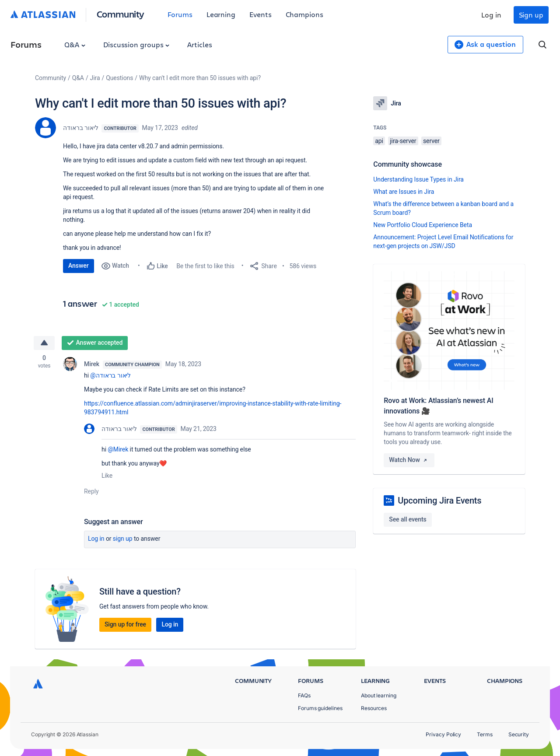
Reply (91, 491)
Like (107, 476)
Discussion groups (136, 44)
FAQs (304, 695)
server (431, 141)
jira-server (403, 141)
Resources (374, 708)
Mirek (92, 364)
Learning (221, 14)
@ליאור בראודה (110, 375)
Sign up (531, 15)
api (379, 141)
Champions (304, 14)
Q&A (75, 44)
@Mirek (118, 449)
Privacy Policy (443, 734)
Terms (485, 734)
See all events (408, 519)
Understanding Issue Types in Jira (418, 179)
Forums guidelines (320, 708)
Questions (119, 78)
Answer (79, 266)
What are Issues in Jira (404, 192)
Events (261, 14)
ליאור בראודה (80, 128)
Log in (491, 15)
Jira (95, 78)
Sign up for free (125, 624)
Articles (199, 44)
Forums (180, 14)
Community (121, 14)
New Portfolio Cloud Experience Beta (423, 225)
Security (519, 734)
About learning (379, 695)
